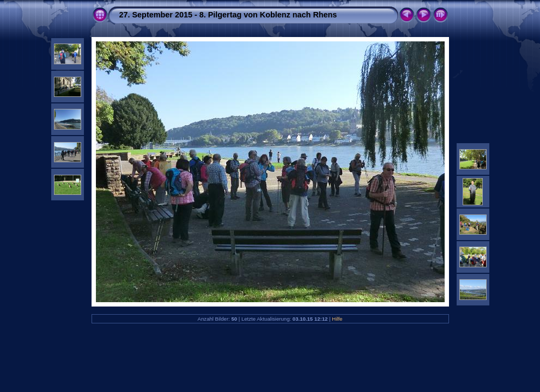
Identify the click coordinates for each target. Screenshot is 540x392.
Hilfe (337, 319)
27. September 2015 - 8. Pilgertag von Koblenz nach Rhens (228, 15)
